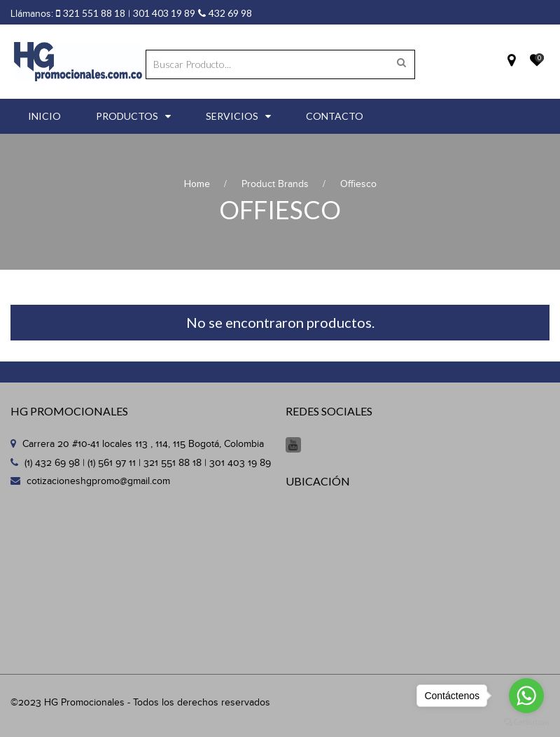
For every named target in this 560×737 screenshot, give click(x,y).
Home (197, 183)
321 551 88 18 (94, 13)
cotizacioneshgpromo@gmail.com (98, 481)
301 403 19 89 (164, 13)
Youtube (293, 445)
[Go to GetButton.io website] (526, 723)
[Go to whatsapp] (526, 696)
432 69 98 (230, 13)
